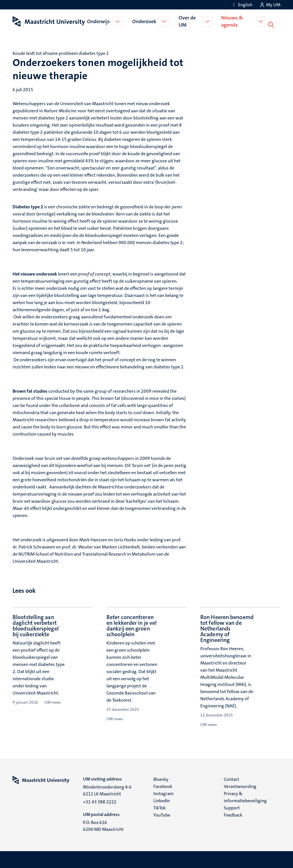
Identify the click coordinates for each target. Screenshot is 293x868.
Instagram (164, 793)
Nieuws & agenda (233, 21)
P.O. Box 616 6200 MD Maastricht (103, 825)
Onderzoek (145, 21)
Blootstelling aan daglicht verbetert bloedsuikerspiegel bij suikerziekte (36, 625)
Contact (231, 779)
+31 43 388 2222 (100, 801)
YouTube (162, 814)
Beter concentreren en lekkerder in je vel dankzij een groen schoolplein (131, 625)
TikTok (160, 807)
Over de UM (188, 21)
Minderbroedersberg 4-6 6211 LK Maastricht (107, 790)
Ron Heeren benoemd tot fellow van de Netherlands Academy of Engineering (227, 628)
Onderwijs (99, 21)
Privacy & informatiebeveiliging (245, 797)
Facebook (163, 786)
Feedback (233, 814)
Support (232, 807)
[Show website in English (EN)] (242, 5)
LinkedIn (162, 800)
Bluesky (161, 779)
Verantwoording (240, 786)
